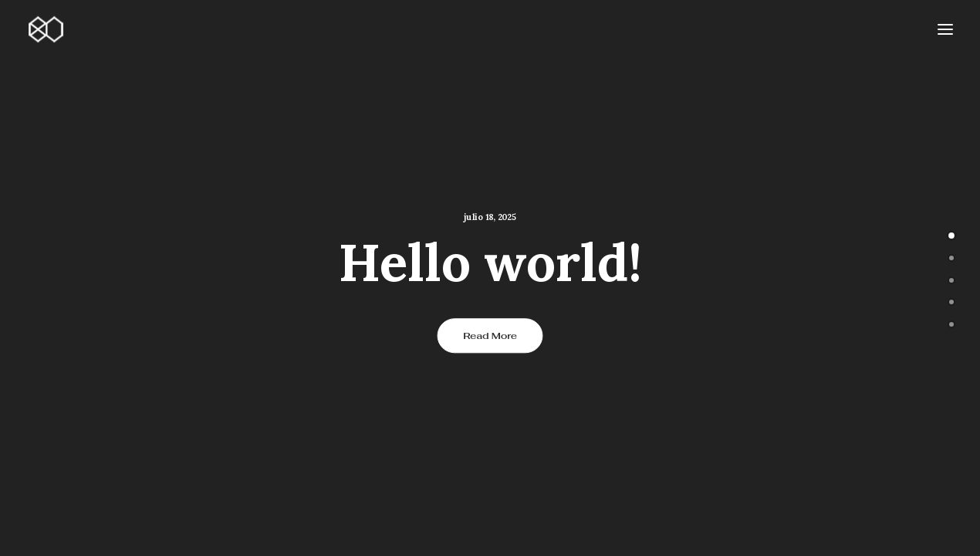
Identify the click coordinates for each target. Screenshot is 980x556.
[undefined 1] (951, 256)
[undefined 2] (951, 279)
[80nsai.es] (46, 29)
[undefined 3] (951, 300)
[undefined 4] (951, 323)
